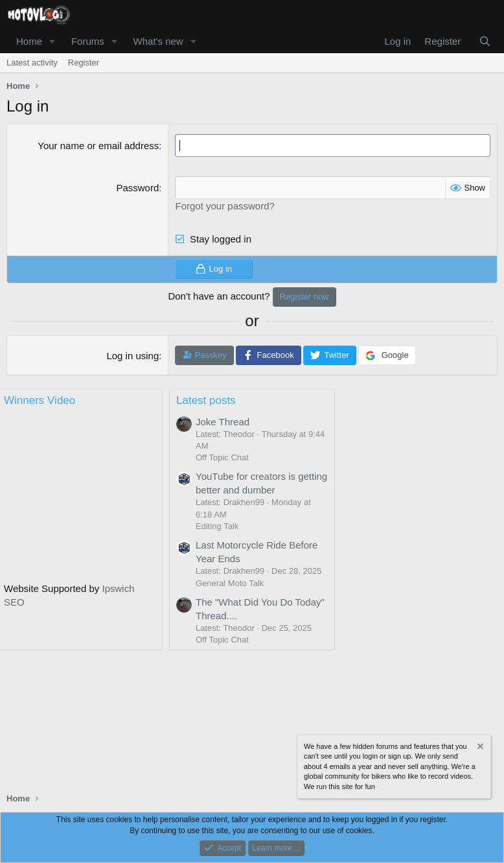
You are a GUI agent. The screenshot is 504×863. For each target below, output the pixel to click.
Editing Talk (217, 526)
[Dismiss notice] (479, 748)
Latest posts (206, 400)
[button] (52, 41)
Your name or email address (98, 146)
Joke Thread (223, 422)
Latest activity (32, 63)
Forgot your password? (224, 206)
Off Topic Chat (222, 457)
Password (137, 188)
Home (29, 41)
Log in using (132, 356)
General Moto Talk (230, 583)
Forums (88, 41)
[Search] (485, 41)
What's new (158, 41)
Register (84, 63)
